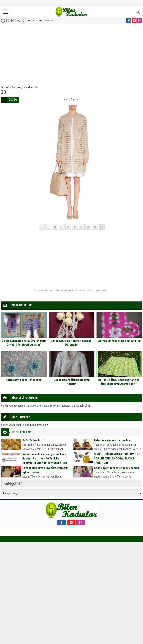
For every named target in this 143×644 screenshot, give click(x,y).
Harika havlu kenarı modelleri (24, 380)
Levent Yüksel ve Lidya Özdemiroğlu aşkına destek (45, 470)
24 (55, 227)
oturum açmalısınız (37, 425)
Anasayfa (5, 87)
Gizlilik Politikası (40, 21)
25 (61, 227)
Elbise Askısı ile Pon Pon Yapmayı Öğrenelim (71, 343)
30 (95, 227)
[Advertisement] (71, 54)
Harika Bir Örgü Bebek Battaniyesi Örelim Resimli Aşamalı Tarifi (119, 382)
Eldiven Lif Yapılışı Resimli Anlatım (119, 341)
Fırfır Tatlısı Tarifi (33, 440)
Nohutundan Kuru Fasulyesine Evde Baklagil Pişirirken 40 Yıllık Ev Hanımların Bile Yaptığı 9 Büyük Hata (45, 458)
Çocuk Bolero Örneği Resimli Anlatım (72, 382)
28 (82, 227)
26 (68, 227)
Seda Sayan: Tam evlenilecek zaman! (117, 468)
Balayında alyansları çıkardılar (112, 440)
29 (88, 227)
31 (102, 227)
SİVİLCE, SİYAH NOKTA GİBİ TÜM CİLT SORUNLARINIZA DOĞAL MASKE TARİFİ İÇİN (117, 458)
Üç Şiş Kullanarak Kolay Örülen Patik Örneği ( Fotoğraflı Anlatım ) (24, 343)
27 (75, 227)
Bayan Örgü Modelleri (22, 87)
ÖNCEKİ (13, 100)
